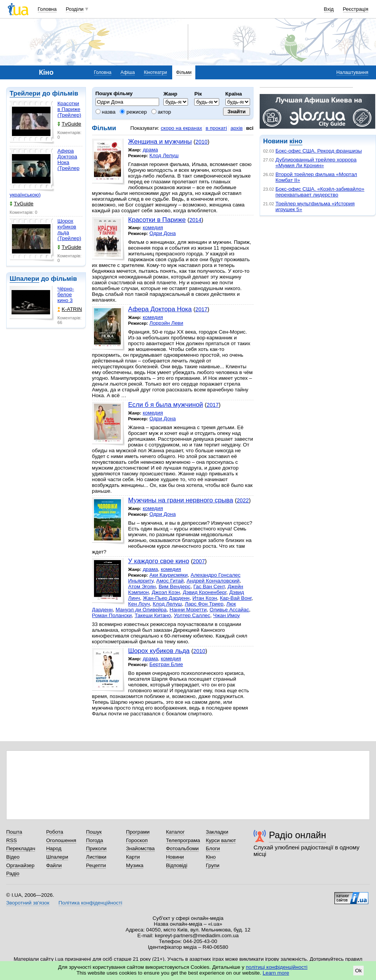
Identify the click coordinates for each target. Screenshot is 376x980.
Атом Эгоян (142, 586)
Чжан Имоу (227, 615)
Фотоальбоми (182, 848)
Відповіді (177, 865)
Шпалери (24, 279)
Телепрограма (183, 840)
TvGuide (69, 124)
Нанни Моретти (188, 610)
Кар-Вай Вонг (236, 598)
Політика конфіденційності (90, 903)
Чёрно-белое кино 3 (66, 295)
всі (250, 128)
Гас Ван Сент (209, 586)
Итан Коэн (205, 598)
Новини (175, 857)
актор (161, 112)
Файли (54, 865)
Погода (94, 840)
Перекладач (21, 848)
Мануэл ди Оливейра (141, 610)
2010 (201, 142)
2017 (201, 309)
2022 (243, 500)
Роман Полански (112, 615)
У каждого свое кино (159, 561)
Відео (13, 857)
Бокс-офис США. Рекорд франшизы (319, 151)
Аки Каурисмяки (169, 575)
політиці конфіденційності (277, 967)
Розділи (75, 9)
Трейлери (25, 93)
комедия (153, 227)
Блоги (213, 848)
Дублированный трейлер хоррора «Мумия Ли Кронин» (316, 163)
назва (106, 112)
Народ (54, 848)
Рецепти (96, 865)
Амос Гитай (170, 581)
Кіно (211, 857)
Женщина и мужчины (160, 142)
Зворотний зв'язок (28, 903)
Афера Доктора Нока (160, 309)
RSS (12, 840)
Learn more (276, 973)
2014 (195, 220)
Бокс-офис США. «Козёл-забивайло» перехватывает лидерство (320, 192)
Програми (138, 832)
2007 (199, 561)
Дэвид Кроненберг (204, 592)
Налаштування (352, 72)
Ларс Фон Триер (204, 604)
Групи (212, 865)
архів (237, 128)
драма (150, 150)
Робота (55, 832)
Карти (133, 857)
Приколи (96, 848)
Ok (358, 971)
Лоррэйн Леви (166, 323)
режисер (133, 112)
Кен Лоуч (139, 604)
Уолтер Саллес (192, 615)
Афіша (128, 72)
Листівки (96, 857)
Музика (135, 865)
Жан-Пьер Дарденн (166, 598)
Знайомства (140, 848)
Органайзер (20, 865)
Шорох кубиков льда (159, 651)
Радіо (13, 873)
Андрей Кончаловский (213, 581)
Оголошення (61, 840)
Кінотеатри (155, 72)
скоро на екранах (181, 128)
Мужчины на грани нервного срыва (181, 500)
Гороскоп (137, 840)
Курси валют (221, 840)
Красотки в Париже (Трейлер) (69, 109)
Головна (47, 9)
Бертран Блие (166, 664)
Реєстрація (356, 9)
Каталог (175, 832)
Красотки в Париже (157, 220)
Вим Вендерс (175, 586)
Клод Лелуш (164, 155)
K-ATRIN (70, 309)
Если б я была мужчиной (166, 405)
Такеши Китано (153, 615)
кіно (296, 141)
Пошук (94, 832)
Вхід (329, 9)
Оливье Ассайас (229, 610)
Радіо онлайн (298, 835)
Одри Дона (163, 233)
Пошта (14, 832)
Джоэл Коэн (166, 592)
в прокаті (217, 128)
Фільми (184, 72)
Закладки (217, 832)
